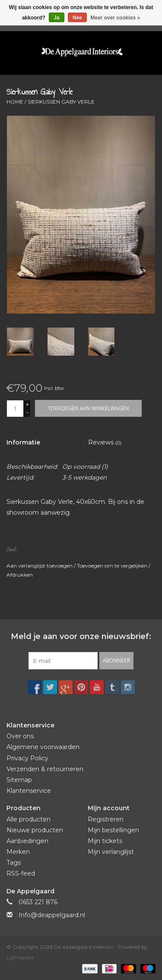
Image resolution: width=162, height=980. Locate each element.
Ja (56, 18)
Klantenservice (29, 791)
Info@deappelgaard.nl (52, 915)
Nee (77, 18)
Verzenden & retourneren (45, 769)
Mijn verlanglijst (111, 852)
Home (15, 102)
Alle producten (29, 819)
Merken (18, 852)
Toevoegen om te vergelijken (113, 566)
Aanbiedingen (27, 841)
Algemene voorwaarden (43, 747)
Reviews (105, 442)
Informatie (23, 442)
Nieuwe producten (35, 830)
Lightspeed (20, 957)
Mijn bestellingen (113, 830)
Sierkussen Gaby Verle (61, 102)
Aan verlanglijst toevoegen (40, 566)
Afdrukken (20, 575)
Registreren (106, 819)
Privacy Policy (27, 758)
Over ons (20, 736)
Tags (14, 863)
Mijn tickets (105, 841)
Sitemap (19, 780)
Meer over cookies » (115, 18)
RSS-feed (21, 873)
